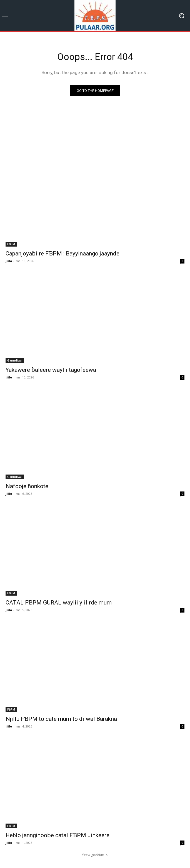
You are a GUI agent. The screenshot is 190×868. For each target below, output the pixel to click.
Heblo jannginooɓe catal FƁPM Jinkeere (57, 835)
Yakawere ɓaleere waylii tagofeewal (52, 370)
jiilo (9, 261)
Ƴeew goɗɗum (95, 855)
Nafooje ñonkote (27, 486)
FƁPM (11, 244)
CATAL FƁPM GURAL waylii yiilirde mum (59, 603)
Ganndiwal (15, 360)
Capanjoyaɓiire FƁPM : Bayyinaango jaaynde (62, 254)
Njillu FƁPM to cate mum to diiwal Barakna (61, 719)
